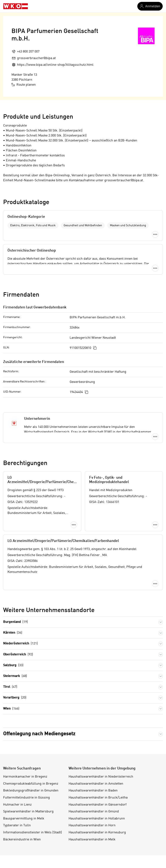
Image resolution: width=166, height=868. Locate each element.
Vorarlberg (15, 698)
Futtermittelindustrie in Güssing (26, 798)
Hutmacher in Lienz (17, 805)
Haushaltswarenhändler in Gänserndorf (98, 805)
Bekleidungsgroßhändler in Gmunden (31, 791)
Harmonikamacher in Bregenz (25, 777)
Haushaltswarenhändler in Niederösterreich (101, 777)
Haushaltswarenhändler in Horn (92, 825)
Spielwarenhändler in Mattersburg (28, 812)
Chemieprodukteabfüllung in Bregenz (31, 784)
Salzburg (13, 665)
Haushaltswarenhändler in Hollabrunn (97, 819)
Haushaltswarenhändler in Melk (92, 840)
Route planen (24, 85)
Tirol (10, 687)
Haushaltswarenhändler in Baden (93, 791)
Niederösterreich (20, 644)
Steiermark (15, 676)
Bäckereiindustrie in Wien (22, 840)
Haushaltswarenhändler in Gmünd (94, 812)
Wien (11, 709)
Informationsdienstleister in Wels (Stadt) (33, 833)
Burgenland (15, 622)
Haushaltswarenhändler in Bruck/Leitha (98, 798)
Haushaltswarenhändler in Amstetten (96, 784)
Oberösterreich (18, 655)
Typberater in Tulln (17, 825)
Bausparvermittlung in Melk (24, 819)
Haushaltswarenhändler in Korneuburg (97, 833)
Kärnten (13, 633)
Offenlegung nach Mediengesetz (39, 734)
